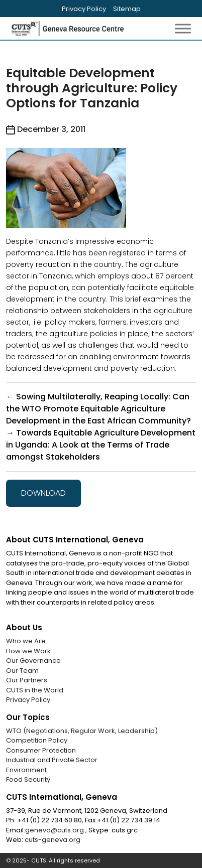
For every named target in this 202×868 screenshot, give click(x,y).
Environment (26, 770)
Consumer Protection (41, 750)
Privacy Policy (84, 9)
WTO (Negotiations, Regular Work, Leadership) (82, 731)
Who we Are (26, 641)
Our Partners (27, 680)
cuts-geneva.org (53, 840)
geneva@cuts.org (55, 830)
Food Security (28, 779)
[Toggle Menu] (183, 28)
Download (43, 493)
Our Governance (33, 661)
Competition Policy (37, 740)
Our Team (22, 671)
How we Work (28, 651)
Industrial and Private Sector (52, 760)
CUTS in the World (35, 690)
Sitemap (127, 9)
